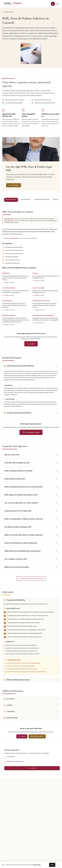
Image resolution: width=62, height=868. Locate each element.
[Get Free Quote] (14, 185)
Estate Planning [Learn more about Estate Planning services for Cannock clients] (7, 301)
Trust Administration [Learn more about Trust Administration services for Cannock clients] (9, 288)
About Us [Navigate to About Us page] (6, 846)
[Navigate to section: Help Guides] (56, 200)
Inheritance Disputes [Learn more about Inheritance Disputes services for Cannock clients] (9, 315)
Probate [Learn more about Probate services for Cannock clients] (35, 273)
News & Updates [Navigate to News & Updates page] (9, 851)
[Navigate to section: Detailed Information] (11, 200)
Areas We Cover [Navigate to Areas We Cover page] (8, 856)
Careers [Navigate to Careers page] (35, 861)
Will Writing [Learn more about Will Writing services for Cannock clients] (6, 273)
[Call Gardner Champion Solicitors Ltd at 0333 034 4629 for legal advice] (37, 786)
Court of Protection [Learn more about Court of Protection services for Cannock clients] (39, 288)
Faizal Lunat (14, 238)
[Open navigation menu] (58, 4)
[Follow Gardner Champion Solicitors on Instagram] (20, 786)
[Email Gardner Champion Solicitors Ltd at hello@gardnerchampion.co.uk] (42, 786)
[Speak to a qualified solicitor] (37, 736)
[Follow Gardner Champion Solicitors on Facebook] (31, 786)
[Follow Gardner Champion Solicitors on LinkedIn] (25, 786)
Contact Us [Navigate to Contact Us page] (7, 861)
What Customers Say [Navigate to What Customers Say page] (39, 851)
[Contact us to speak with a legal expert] (31, 579)
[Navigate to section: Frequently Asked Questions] (42, 200)
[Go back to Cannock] (8, 12)
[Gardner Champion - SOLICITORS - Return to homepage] (13, 4)
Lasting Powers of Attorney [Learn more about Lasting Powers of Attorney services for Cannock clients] (41, 301)
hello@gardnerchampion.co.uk (15, 761)
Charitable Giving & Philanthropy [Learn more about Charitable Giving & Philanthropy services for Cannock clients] (43, 315)
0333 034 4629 (11, 757)
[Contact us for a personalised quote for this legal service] (31, 344)
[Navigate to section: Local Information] (25, 200)
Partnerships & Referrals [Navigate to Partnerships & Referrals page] (40, 856)
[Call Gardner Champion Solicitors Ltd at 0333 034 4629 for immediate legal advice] (53, 4)
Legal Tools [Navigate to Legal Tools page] (36, 846)
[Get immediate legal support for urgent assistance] (31, 432)
